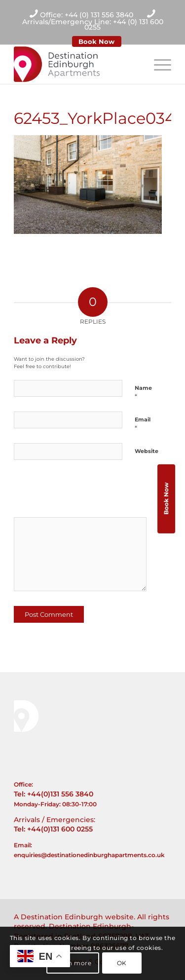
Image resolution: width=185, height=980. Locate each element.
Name (143, 392)
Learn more (73, 963)
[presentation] (81, 492)
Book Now (96, 41)
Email (143, 424)
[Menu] (158, 64)
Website (147, 451)
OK (122, 963)
